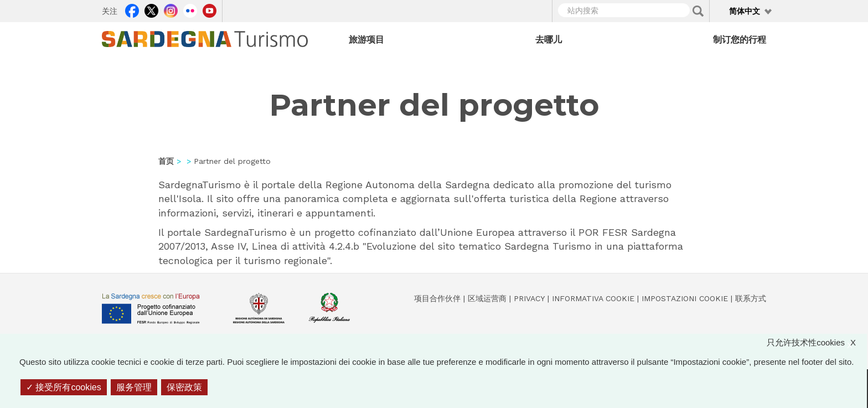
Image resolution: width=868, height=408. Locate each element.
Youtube (210, 9)
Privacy (529, 298)
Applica (698, 11)
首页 (166, 161)
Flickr (190, 9)
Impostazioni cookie (685, 298)
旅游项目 (366, 40)
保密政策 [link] (184, 387)
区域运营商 (487, 298)
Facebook (132, 9)
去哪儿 (549, 40)
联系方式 (751, 298)
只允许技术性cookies (817, 342)
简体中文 (745, 11)
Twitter (151, 9)
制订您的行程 (740, 40)
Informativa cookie (593, 298)
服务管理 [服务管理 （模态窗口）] (134, 387)
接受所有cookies (64, 387)
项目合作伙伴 (437, 298)
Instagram (171, 9)
